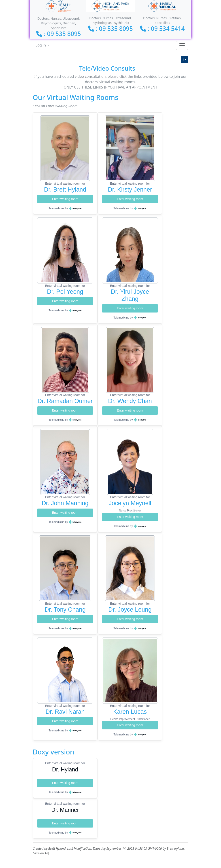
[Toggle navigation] (182, 45)
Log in (41, 45)
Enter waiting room (65, 199)
